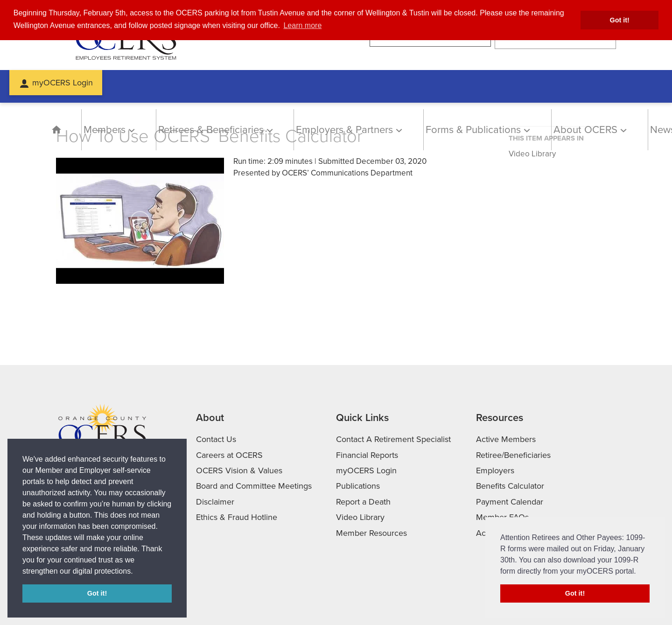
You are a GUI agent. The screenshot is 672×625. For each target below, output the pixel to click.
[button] (136, 572)
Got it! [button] (620, 20)
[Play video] (140, 221)
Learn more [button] (302, 25)
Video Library (532, 154)
